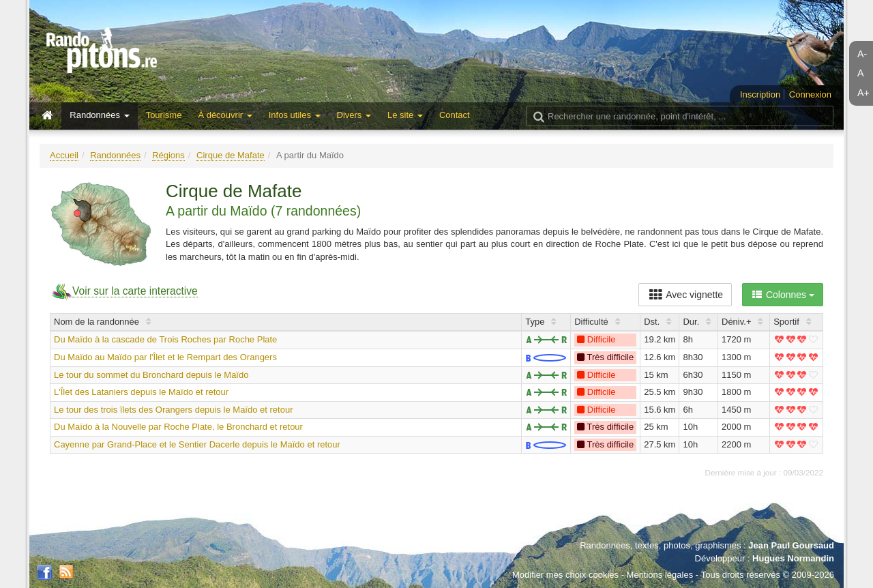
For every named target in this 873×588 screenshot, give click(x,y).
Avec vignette (685, 295)
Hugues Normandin (793, 558)
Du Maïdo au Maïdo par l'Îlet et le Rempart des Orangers (165, 357)
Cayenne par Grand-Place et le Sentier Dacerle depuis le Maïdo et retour (197, 444)
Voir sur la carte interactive (135, 291)
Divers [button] (354, 115)
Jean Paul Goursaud (791, 545)
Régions (168, 155)
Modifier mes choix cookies (565, 575)
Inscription (760, 94)
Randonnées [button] (99, 115)
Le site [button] (405, 115)
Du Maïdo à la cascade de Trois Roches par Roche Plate (165, 339)
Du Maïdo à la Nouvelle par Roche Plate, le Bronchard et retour (178, 427)
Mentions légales (660, 575)
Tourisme (164, 115)
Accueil (64, 155)
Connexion (810, 94)
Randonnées (115, 155)
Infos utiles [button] (295, 115)
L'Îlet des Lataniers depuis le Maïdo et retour (141, 392)
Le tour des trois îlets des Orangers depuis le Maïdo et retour (173, 410)
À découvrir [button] (225, 115)
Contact (455, 115)
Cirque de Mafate (231, 155)
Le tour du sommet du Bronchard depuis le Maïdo (151, 375)
